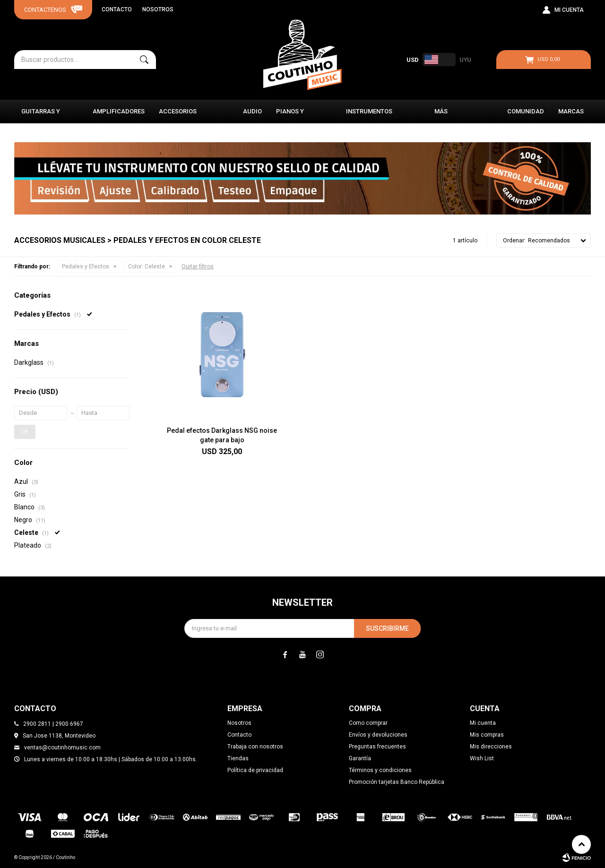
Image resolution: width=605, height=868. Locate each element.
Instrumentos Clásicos (369, 116)
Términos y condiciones (380, 770)
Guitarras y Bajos (41, 116)
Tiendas (238, 758)
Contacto (117, 9)
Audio (252, 111)
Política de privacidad (255, 770)
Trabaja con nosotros (255, 747)
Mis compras (487, 735)
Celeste (147, 266)
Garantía (360, 758)
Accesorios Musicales (178, 116)
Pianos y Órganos (290, 116)
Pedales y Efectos (86, 266)
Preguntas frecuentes (377, 747)
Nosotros (158, 9)
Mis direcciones (491, 747)
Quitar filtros (198, 266)
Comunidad (526, 111)
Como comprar (368, 723)
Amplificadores (119, 111)
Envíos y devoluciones (378, 735)
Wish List (482, 758)
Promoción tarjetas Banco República (397, 782)
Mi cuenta (483, 723)
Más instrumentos (458, 116)
